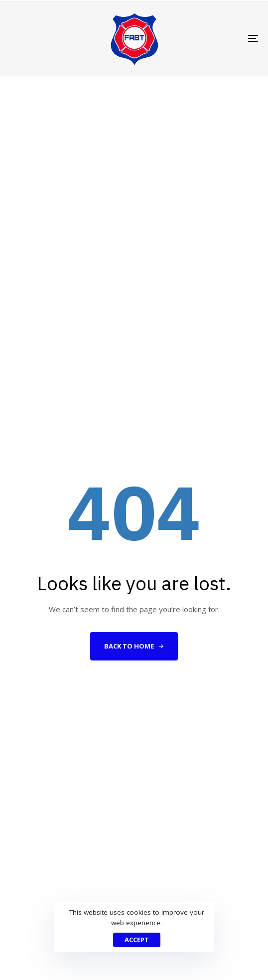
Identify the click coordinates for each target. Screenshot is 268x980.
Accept (137, 940)
